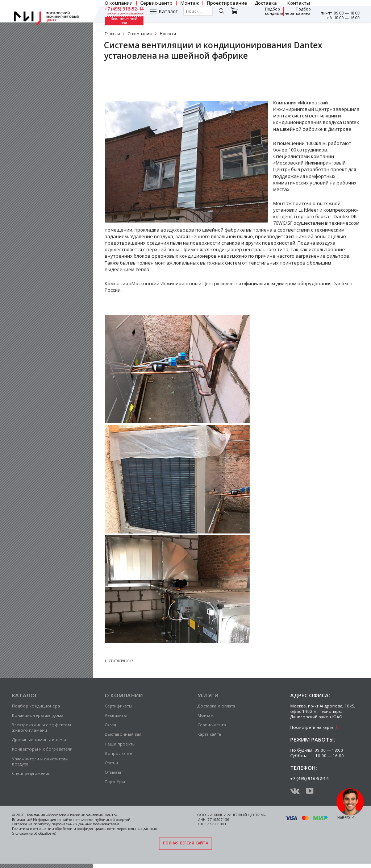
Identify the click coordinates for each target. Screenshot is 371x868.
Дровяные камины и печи (39, 740)
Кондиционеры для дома (38, 715)
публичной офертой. (113, 820)
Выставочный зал (124, 21)
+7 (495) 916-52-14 (124, 9)
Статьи (112, 763)
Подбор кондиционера (280, 11)
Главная (112, 34)
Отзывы (113, 772)
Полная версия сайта (185, 843)
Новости (168, 34)
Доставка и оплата (216, 706)
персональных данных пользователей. (86, 824)
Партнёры (115, 782)
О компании (140, 34)
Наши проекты (120, 744)
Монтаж (206, 715)
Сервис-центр (212, 725)
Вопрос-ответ (119, 753)
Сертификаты (127, 78)
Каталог (168, 11)
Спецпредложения (31, 773)
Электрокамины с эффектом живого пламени (42, 727)
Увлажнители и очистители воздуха (40, 761)
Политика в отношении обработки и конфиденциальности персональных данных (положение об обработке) (84, 831)
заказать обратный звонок (126, 14)
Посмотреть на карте (312, 727)
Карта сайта (209, 734)
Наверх (344, 818)
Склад (111, 725)
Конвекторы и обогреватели (42, 749)
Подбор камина (303, 11)
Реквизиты (116, 715)
